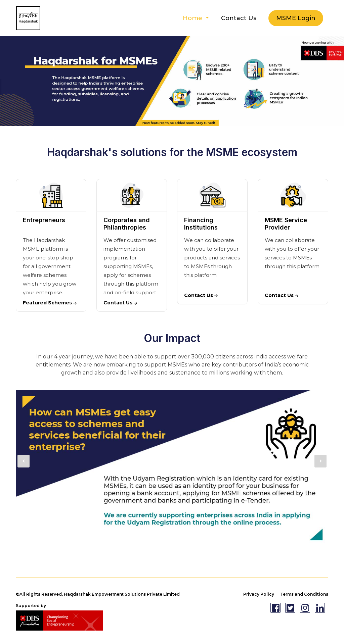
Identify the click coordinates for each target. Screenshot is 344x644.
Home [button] (193, 18)
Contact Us (239, 18)
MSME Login (296, 18)
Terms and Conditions (304, 594)
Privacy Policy (259, 594)
